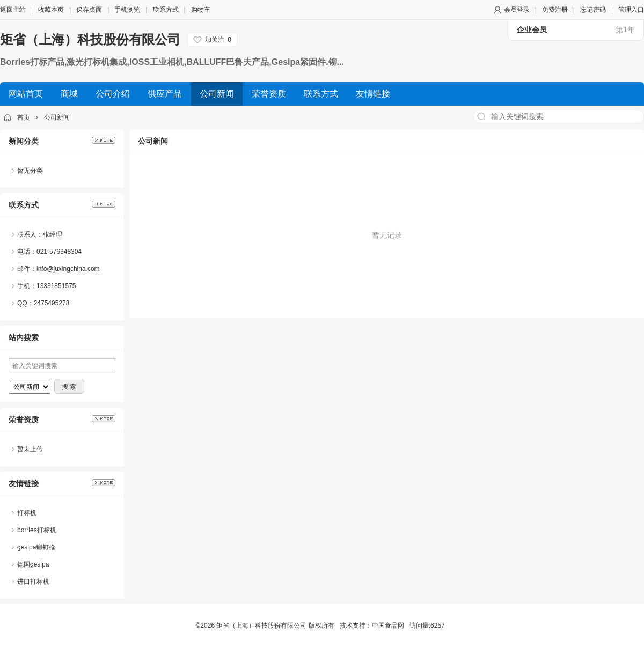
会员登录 (517, 10)
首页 (24, 117)
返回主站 (13, 10)
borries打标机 (37, 530)
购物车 (201, 10)
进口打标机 (33, 582)
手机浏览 (127, 10)
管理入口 (631, 10)
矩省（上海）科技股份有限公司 (90, 39)
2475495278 (52, 303)
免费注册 (555, 10)
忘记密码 (593, 10)
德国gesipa (33, 564)
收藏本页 (51, 10)
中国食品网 (388, 626)
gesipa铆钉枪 (36, 547)
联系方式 (166, 10)
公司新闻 (57, 117)
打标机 (27, 513)
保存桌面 (89, 10)
